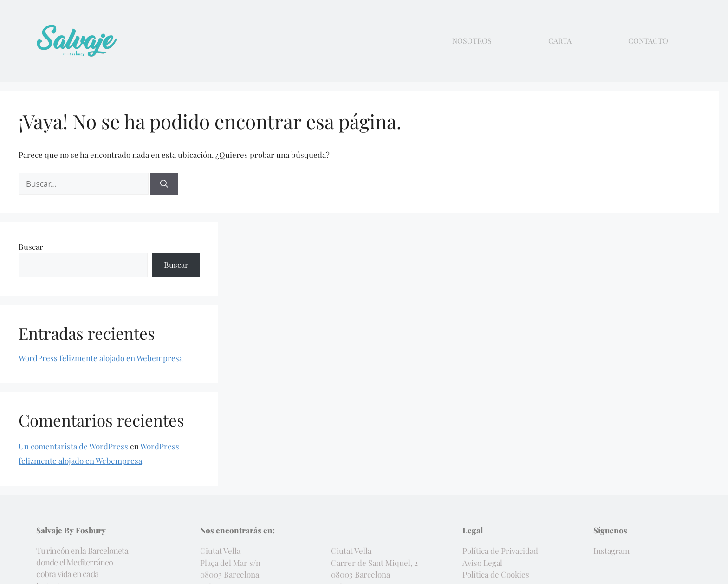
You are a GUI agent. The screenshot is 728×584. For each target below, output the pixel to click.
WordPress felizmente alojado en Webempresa (101, 358)
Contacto (648, 41)
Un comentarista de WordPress (73, 446)
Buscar (31, 247)
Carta (560, 41)
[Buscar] (164, 184)
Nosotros (472, 41)
